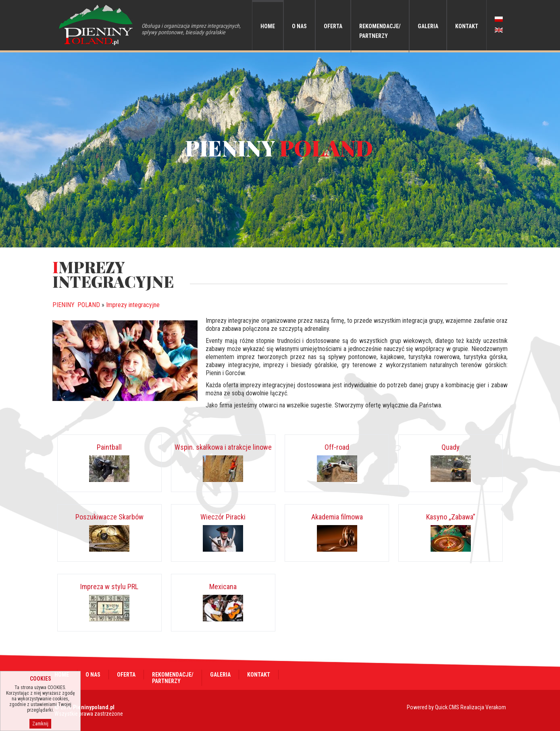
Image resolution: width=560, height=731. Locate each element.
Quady (451, 447)
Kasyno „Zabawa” (451, 517)
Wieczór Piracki (223, 517)
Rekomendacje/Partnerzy (380, 31)
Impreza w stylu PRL (109, 587)
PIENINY (76, 305)
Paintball (109, 447)
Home (268, 26)
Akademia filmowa (337, 517)
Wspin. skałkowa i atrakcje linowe (223, 447)
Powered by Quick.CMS (433, 707)
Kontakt (467, 26)
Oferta (333, 26)
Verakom (496, 707)
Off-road (337, 447)
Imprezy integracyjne (133, 305)
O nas (299, 26)
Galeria (428, 26)
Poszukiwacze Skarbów (109, 517)
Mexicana (223, 587)
